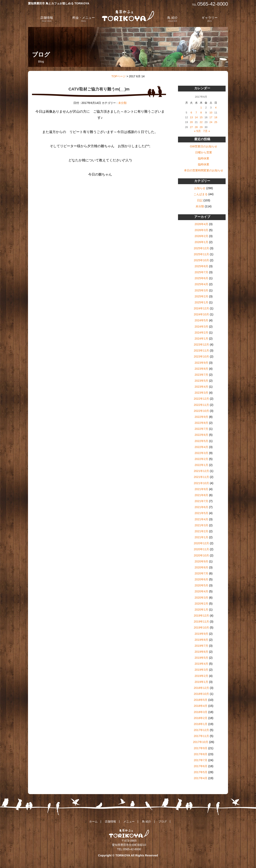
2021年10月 (201, 483)
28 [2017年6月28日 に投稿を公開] (196, 127)
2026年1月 (201, 242)
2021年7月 (201, 501)
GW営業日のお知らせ (203, 146)
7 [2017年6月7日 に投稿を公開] (196, 113)
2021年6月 (201, 507)
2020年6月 (201, 579)
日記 (200, 200)
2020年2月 (201, 604)
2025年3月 (201, 290)
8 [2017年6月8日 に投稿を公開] (201, 113)
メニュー (129, 821)
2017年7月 (201, 760)
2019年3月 (201, 670)
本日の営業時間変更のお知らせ (204, 170)
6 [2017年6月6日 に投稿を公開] (191, 113)
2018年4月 (201, 706)
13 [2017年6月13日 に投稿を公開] (191, 117)
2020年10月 (201, 555)
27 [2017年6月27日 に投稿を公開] (191, 127)
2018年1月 (201, 724)
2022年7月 (201, 429)
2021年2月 (201, 531)
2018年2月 (201, 718)
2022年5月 (201, 441)
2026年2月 (201, 236)
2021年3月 (201, 525)
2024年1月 (201, 339)
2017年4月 (201, 778)
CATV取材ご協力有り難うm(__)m (99, 89)
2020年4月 (201, 591)
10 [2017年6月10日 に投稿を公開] (211, 113)
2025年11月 (201, 254)
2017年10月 (201, 742)
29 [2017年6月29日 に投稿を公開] (201, 127)
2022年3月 (201, 453)
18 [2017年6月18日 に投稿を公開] (216, 117)
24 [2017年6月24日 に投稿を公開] (211, 122)
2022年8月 (201, 423)
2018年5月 (201, 700)
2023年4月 (201, 387)
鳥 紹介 (172, 19)
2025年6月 (201, 278)
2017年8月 (201, 754)
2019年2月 (201, 676)
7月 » (207, 131)
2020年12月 (201, 543)
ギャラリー (210, 19)
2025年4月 (201, 284)
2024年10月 (201, 314)
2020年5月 (201, 585)
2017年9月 (201, 748)
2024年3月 (201, 327)
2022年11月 (201, 405)
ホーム (93, 821)
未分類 (122, 103)
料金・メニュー (84, 19)
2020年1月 (201, 610)
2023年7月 (201, 375)
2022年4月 (201, 447)
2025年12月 (201, 248)
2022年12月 (201, 399)
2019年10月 (201, 628)
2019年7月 (201, 646)
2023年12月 (201, 345)
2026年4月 (201, 224)
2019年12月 (201, 616)
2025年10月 (201, 260)
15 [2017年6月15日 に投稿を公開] (201, 117)
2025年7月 (201, 272)
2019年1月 (201, 682)
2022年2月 (201, 459)
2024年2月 (201, 333)
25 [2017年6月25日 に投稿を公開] (216, 122)
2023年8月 (201, 369)
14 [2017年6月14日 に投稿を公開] (196, 117)
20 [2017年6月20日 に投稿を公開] (191, 122)
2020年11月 (201, 549)
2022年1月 (201, 465)
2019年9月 (201, 634)
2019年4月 (201, 664)
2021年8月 (201, 495)
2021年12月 (201, 471)
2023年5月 (201, 381)
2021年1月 (201, 537)
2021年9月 (201, 489)
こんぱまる (201, 194)
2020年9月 (201, 561)
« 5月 (197, 131)
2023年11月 (201, 351)
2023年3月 (201, 393)
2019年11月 (201, 622)
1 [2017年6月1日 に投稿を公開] (201, 108)
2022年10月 (201, 411)
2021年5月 (201, 513)
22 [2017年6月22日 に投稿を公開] (201, 122)
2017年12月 (201, 730)
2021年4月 (201, 519)
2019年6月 (201, 652)
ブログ (163, 821)
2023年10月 (201, 357)
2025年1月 (201, 302)
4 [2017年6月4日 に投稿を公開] (216, 108)
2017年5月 (201, 772)
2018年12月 (201, 688)
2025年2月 (201, 296)
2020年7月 (201, 573)
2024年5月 (201, 320)
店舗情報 (47, 19)
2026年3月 (201, 230)
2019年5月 (201, 658)
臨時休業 (204, 158)
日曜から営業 (204, 152)
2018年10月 (201, 694)
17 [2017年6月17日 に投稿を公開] (211, 117)
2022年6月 (201, 435)
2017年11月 (201, 736)
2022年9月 (201, 417)
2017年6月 (201, 766)
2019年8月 (201, 640)
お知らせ (200, 188)
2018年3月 (201, 712)
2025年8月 (201, 266)
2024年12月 (201, 308)
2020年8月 (201, 567)
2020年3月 (201, 598)
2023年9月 (201, 363)
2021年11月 (201, 477)
